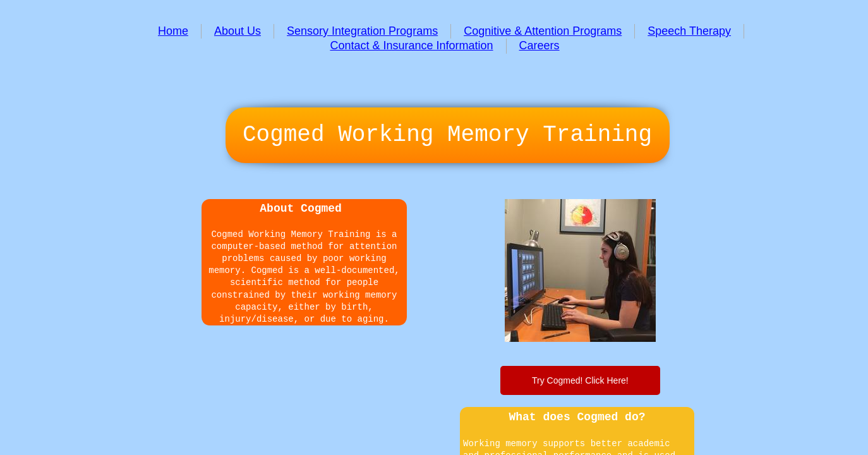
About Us (238, 31)
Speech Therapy (689, 31)
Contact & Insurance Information (411, 45)
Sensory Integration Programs (362, 31)
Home (173, 31)
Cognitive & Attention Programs (543, 31)
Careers (539, 45)
